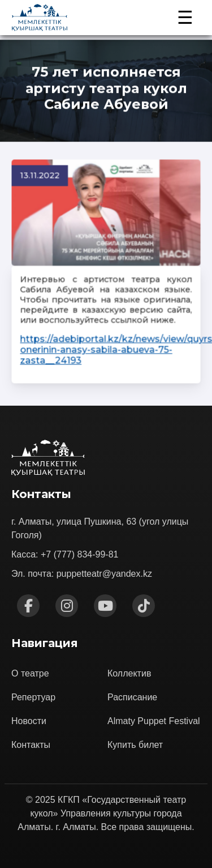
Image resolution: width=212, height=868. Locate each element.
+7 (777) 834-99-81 (79, 554)
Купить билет (135, 745)
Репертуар (33, 697)
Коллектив (129, 673)
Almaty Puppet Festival (154, 721)
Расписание (132, 697)
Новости (29, 721)
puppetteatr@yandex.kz (104, 574)
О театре (30, 673)
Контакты (31, 745)
